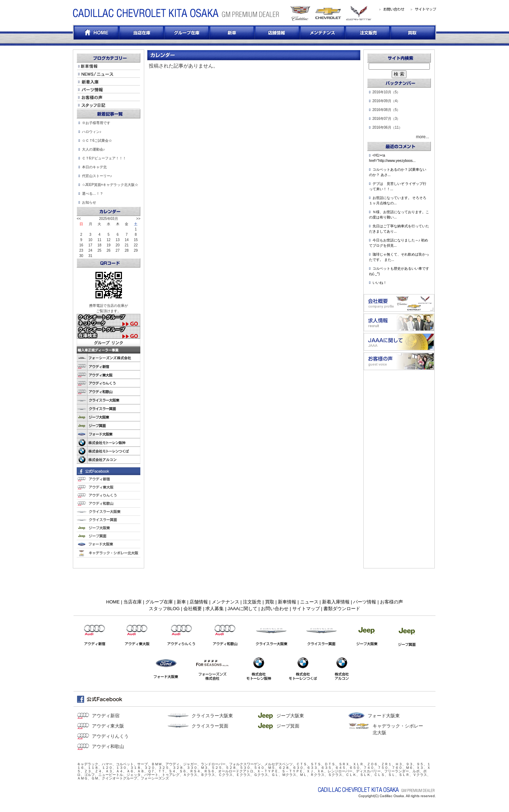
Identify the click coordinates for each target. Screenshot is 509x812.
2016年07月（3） (387, 119)
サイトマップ (306, 609)
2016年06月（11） (388, 127)
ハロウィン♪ (92, 132)
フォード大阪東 (384, 716)
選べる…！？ (93, 194)
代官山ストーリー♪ (97, 176)
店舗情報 (199, 602)
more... (423, 137)
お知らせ (89, 202)
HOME (113, 602)
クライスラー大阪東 (212, 716)
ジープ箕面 (288, 726)
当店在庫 (133, 602)
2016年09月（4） (387, 101)
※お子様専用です (96, 123)
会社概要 (193, 609)
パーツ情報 (365, 602)
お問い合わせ (275, 609)
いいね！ (380, 283)
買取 (270, 602)
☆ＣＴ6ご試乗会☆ (97, 141)
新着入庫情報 (336, 602)
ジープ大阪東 (290, 716)
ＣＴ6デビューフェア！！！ (104, 158)
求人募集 (215, 609)
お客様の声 (391, 602)
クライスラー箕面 (210, 726)
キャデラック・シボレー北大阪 (398, 729)
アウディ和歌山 (108, 746)
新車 (181, 602)
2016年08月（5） (387, 110)
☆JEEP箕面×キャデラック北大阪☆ (110, 185)
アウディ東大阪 (108, 726)
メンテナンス (226, 602)
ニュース (309, 602)
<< (79, 219)
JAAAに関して (242, 609)
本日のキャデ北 (94, 167)
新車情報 (287, 602)
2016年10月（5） (387, 92)
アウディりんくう (110, 736)
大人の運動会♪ (93, 149)
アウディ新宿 (106, 716)
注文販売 (252, 602)
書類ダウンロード (342, 609)
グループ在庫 (159, 602)
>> (138, 219)
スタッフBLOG (164, 609)
